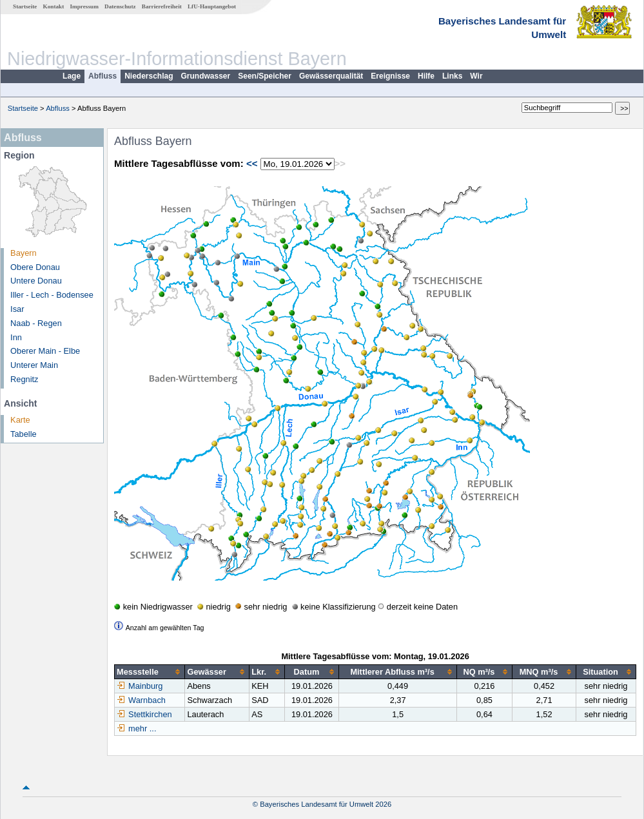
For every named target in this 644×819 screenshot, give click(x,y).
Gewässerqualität (331, 76)
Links (452, 76)
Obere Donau (35, 267)
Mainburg (140, 686)
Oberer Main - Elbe (45, 351)
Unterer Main (34, 365)
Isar (17, 309)
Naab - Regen (36, 323)
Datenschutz (120, 6)
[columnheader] (150, 672)
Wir (476, 76)
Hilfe (426, 76)
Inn (16, 337)
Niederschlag (149, 76)
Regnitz (24, 379)
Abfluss (102, 76)
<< (252, 163)
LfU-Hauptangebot (212, 6)
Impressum (84, 6)
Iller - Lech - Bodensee (52, 295)
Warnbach (141, 700)
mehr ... (142, 728)
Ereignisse (390, 76)
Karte (20, 420)
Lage (72, 76)
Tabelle (24, 434)
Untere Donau (36, 281)
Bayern (24, 253)
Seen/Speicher (265, 76)
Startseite (25, 6)
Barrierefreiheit (162, 6)
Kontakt (54, 6)
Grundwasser (206, 76)
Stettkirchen (144, 714)
